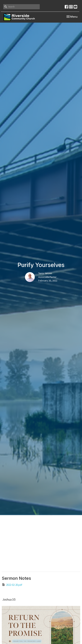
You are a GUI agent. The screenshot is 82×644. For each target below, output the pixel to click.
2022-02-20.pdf (12, 585)
